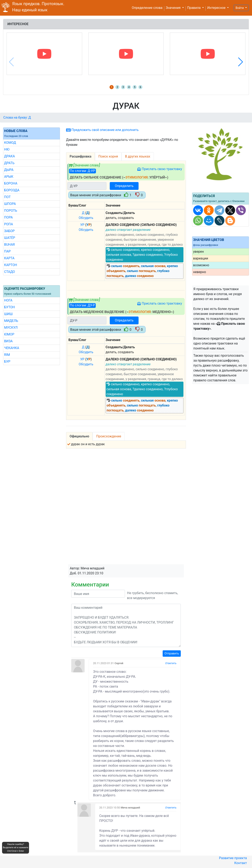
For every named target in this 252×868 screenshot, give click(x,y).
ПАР (7, 251)
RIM (7, 355)
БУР (7, 362)
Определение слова (147, 8)
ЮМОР (9, 334)
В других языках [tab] (138, 156)
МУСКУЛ (11, 328)
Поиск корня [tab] (108, 156)
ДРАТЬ (9, 163)
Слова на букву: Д (17, 117)
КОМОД (10, 143)
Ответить (171, 663)
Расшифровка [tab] (80, 156)
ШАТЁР (10, 238)
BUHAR (9, 245)
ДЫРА (9, 170)
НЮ (7, 149)
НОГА (8, 300)
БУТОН (9, 307)
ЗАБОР (9, 231)
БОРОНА (11, 183)
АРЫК (9, 177)
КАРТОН (11, 265)
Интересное (217, 8)
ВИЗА (8, 341)
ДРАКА (9, 156)
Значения (174, 8)
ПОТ (7, 197)
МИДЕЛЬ (11, 321)
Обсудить (86, 218)
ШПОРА (10, 204)
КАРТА (9, 258)
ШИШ (8, 314)
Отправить (172, 653)
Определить (124, 186)
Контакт (241, 863)
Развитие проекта (233, 858)
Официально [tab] (79, 436)
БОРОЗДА (12, 190)
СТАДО (10, 272)
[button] (241, 62)
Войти (240, 8)
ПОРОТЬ (11, 211)
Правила (194, 8)
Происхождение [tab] (109, 436)
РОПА (9, 224)
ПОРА (8, 217)
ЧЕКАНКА (12, 348)
